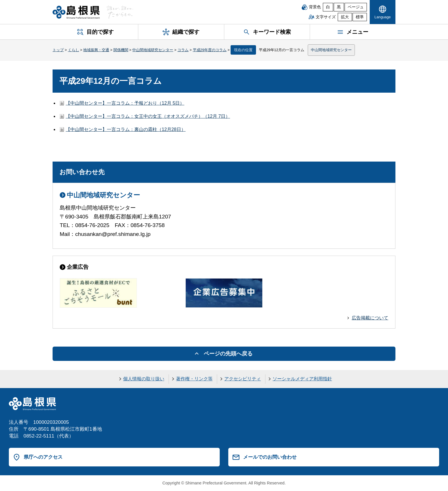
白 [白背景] (328, 7)
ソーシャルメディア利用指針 (302, 379)
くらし (74, 50)
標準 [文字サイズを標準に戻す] (360, 17)
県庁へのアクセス (43, 457)
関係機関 (121, 50)
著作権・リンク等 (194, 379)
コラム (183, 50)
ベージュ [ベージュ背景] (356, 7)
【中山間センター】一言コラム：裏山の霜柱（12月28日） (126, 129)
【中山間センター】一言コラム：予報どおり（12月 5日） (125, 103)
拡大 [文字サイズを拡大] (345, 17)
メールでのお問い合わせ (270, 457)
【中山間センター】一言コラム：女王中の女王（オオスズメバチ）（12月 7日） (148, 116)
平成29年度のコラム (210, 50)
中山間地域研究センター (153, 50)
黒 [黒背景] (339, 7)
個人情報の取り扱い (144, 379)
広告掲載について (370, 318)
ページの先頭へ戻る (228, 354)
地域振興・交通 (96, 50)
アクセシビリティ (243, 379)
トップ (58, 50)
